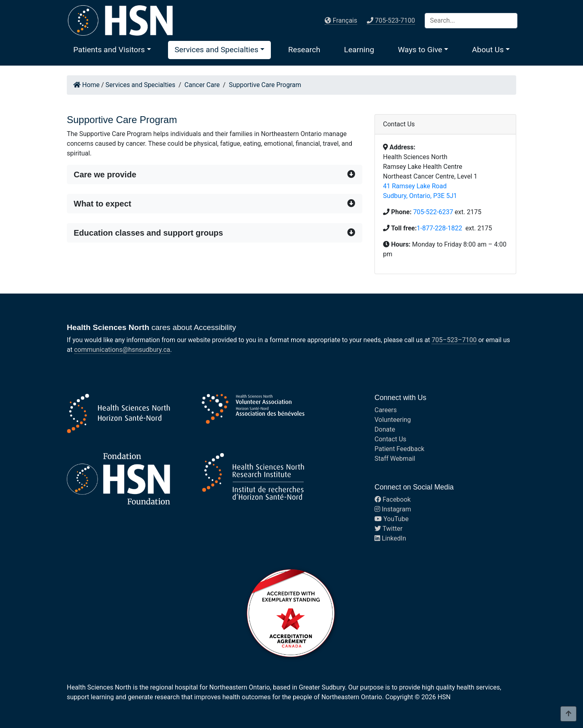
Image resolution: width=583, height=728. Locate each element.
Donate (385, 429)
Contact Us (390, 439)
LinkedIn (390, 538)
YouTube (392, 519)
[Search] (471, 21)
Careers (386, 410)
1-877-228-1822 (440, 228)
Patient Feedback (399, 449)
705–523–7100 (454, 340)
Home (86, 85)
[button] (112, 50)
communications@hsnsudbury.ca (122, 350)
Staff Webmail (395, 459)
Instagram (393, 509)
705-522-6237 (433, 212)
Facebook (393, 499)
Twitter (388, 529)
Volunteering (393, 420)
